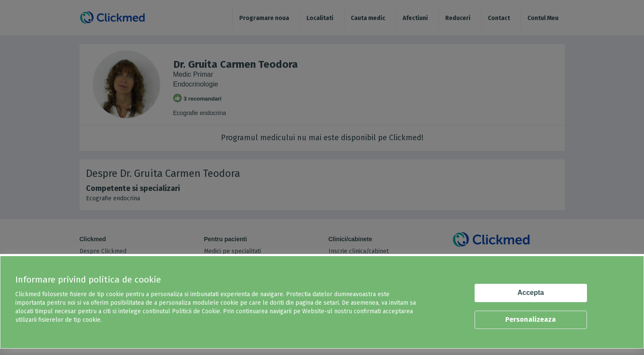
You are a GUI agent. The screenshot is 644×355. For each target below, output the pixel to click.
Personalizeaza (531, 319)
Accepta (531, 293)
